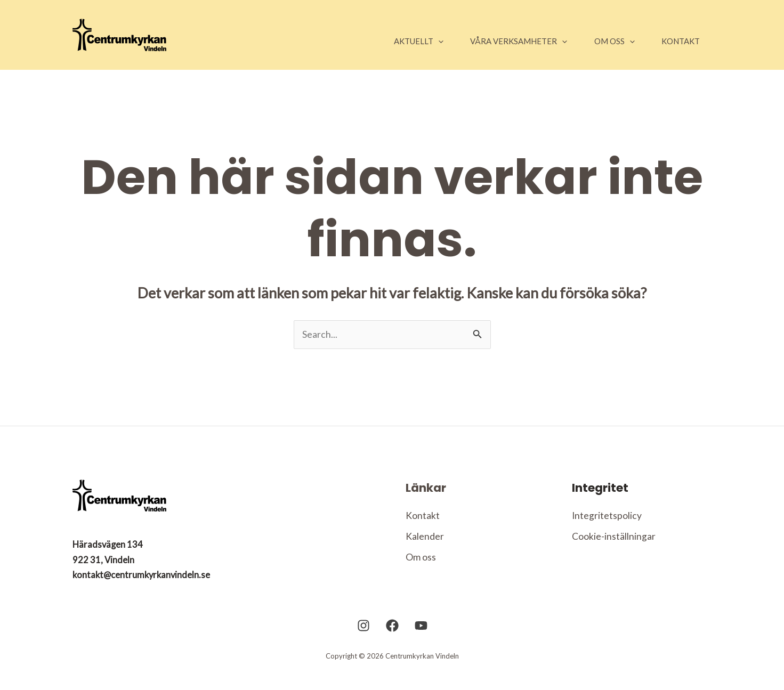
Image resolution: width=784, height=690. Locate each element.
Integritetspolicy (607, 516)
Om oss (421, 558)
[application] (429, 41)
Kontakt (423, 516)
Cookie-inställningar (614, 537)
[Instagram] (363, 642)
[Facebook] (392, 642)
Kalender (425, 537)
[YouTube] (421, 642)
